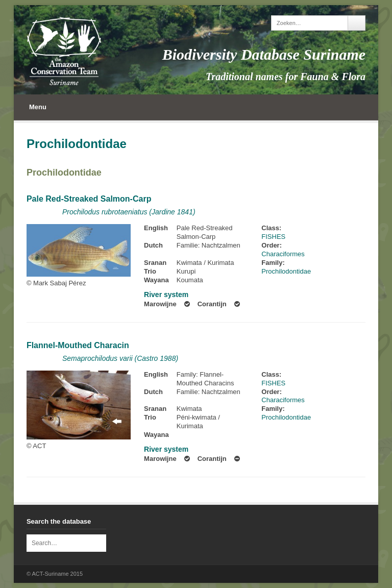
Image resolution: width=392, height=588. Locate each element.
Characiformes (283, 254)
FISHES (273, 237)
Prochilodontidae (64, 173)
